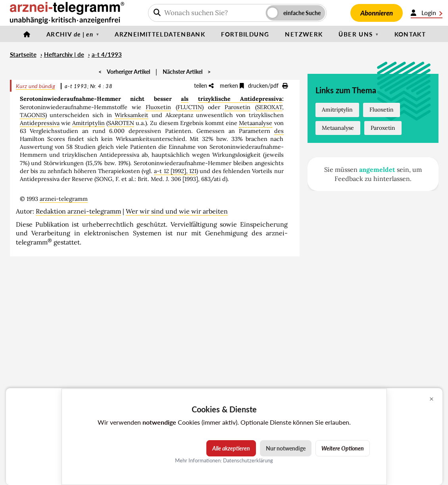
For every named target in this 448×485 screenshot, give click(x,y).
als (185, 99)
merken (232, 86)
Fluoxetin (158, 107)
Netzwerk (304, 34)
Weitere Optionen (343, 448)
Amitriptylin (88, 123)
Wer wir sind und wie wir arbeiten (177, 211)
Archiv (70, 34)
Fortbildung (245, 34)
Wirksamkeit (132, 115)
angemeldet (377, 169)
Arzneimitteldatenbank (160, 34)
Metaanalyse (338, 128)
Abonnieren (377, 13)
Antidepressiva (40, 123)
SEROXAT (269, 107)
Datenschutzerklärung (248, 460)
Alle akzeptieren (231, 448)
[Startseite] (27, 34)
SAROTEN (121, 123)
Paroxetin (237, 107)
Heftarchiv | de (64, 54)
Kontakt (410, 34)
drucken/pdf (268, 86)
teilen (204, 86)
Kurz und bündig (36, 86)
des (279, 131)
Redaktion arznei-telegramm (78, 211)
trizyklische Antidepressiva (240, 99)
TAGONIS (33, 115)
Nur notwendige (286, 448)
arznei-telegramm (64, 199)
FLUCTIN (190, 107)
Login (427, 13)
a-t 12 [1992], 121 (175, 171)
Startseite (23, 54)
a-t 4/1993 (107, 54)
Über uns (356, 34)
